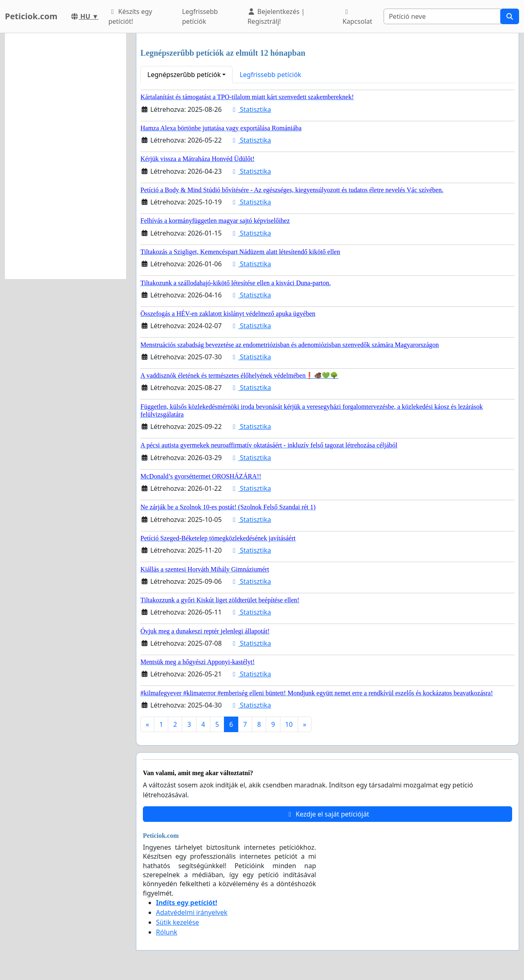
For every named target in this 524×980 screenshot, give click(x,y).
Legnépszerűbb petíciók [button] (184, 75)
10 (289, 724)
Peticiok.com (31, 16)
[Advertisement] (65, 156)
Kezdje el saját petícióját (327, 814)
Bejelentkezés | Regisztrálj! (276, 16)
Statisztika (251, 109)
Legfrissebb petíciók (200, 16)
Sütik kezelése (177, 922)
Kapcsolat (358, 17)
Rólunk (167, 932)
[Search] (442, 16)
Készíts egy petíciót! (130, 16)
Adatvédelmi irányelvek (192, 912)
